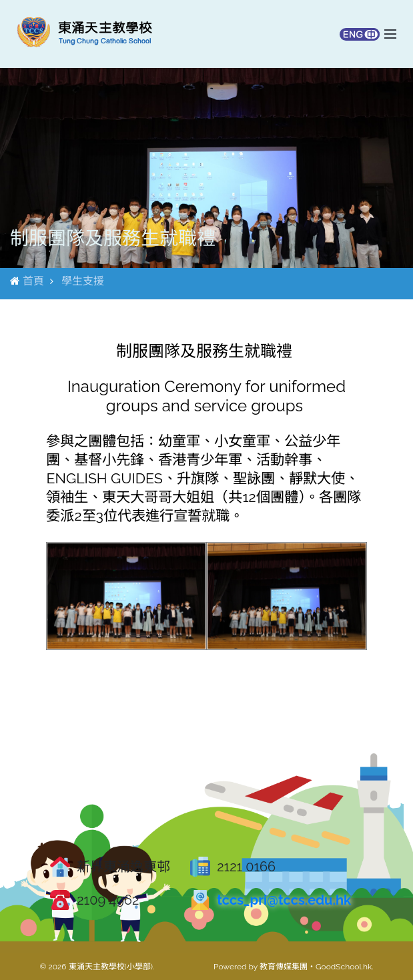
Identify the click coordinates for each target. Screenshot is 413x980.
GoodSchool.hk (344, 967)
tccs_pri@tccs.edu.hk (284, 900)
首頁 (33, 281)
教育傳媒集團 (284, 967)
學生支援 (83, 281)
